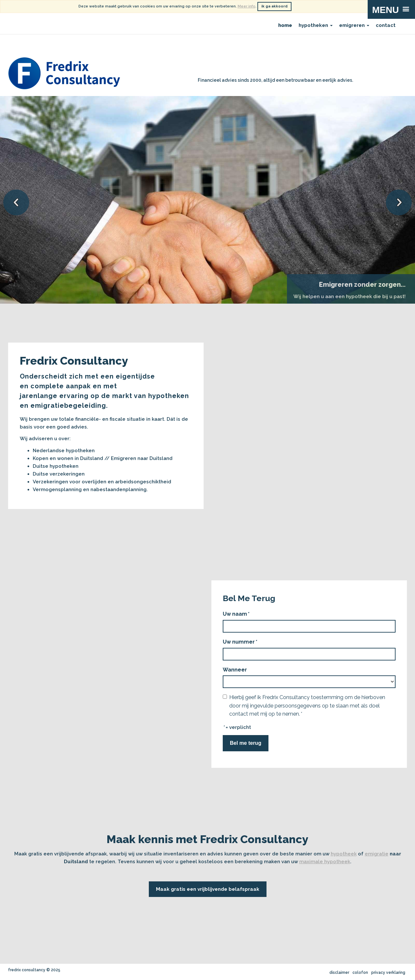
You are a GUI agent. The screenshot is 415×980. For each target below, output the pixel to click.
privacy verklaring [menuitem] (388, 973)
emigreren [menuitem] (354, 25)
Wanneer (235, 670)
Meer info (247, 6)
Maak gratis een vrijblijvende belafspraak (208, 889)
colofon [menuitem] (360, 973)
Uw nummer (240, 642)
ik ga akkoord (274, 6)
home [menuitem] (285, 25)
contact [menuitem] (386, 25)
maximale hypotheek (325, 862)
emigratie (377, 854)
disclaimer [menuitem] (339, 973)
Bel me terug (246, 743)
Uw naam (236, 614)
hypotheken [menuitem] (316, 25)
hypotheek (344, 854)
